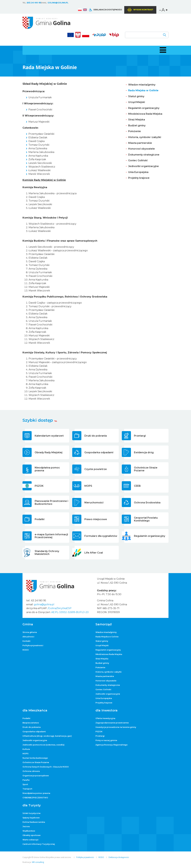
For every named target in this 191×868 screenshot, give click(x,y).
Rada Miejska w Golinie (143, 90)
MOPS (88, 486)
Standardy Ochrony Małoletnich (47, 553)
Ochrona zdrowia (31, 771)
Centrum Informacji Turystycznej (39, 844)
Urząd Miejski (137, 102)
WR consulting (38, 862)
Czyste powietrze (96, 469)
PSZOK (39, 486)
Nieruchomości (94, 503)
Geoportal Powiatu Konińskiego (146, 519)
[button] (162, 50)
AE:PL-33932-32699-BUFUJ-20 (70, 612)
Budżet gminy (137, 126)
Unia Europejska (138, 172)
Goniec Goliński (138, 160)
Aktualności (28, 637)
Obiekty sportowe (31, 835)
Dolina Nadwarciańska (34, 822)
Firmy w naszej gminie (106, 740)
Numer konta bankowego (35, 758)
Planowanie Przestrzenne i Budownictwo (51, 502)
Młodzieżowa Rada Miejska (145, 114)
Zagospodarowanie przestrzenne (112, 723)
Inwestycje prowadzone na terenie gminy (116, 727)
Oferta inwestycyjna (105, 718)
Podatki (40, 519)
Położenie (135, 131)
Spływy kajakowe (31, 818)
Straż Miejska (137, 120)
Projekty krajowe (139, 178)
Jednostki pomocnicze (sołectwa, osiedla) (43, 745)
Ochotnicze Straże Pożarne (146, 469)
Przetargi (140, 436)
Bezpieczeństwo (31, 723)
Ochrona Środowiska (147, 503)
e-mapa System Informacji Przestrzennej (51, 536)
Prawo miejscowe (96, 519)
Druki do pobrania (96, 436)
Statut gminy (136, 96)
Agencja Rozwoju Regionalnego (112, 745)
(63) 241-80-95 (34, 3)
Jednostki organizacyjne (143, 166)
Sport (25, 784)
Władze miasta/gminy (142, 85)
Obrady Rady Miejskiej (49, 452)
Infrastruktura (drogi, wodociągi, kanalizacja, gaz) (47, 736)
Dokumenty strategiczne (144, 155)
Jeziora (26, 826)
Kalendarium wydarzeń (49, 436)
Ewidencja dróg (144, 452)
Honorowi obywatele (142, 149)
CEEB (137, 486)
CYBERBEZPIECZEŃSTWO (35, 798)
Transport (27, 789)
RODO (26, 650)
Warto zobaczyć (30, 840)
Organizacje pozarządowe (36, 776)
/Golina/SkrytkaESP (60, 608)
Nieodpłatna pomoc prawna (47, 469)
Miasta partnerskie (140, 143)
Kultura (26, 749)
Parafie (26, 780)
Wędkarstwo (29, 831)
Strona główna (30, 632)
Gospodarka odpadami (99, 452)
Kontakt (26, 641)
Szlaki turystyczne (31, 813)
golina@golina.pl (58, 3)
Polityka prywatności (33, 645)
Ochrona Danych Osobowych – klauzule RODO (46, 767)
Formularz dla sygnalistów (101, 536)
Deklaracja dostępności (108, 10)
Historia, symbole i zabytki (145, 137)
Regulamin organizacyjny (144, 108)
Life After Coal (94, 553)
